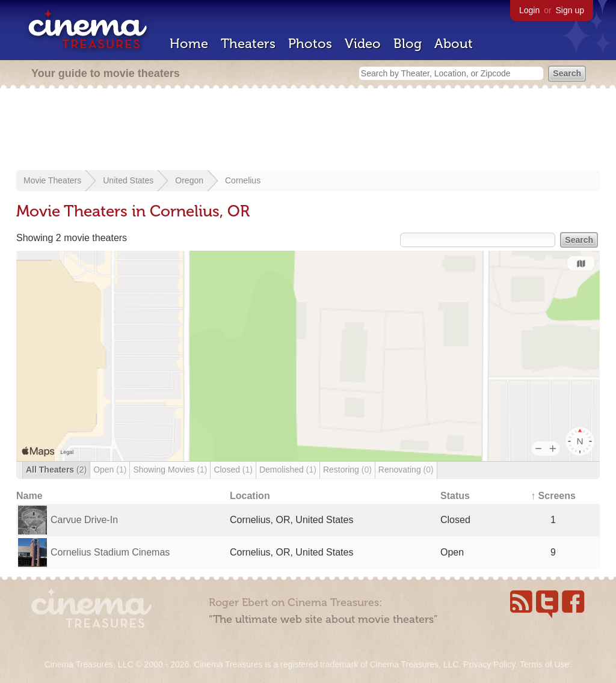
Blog (408, 44)
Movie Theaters (52, 180)
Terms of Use (544, 664)
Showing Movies (170, 470)
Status (455, 496)
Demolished (288, 470)
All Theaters (56, 470)
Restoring (347, 470)
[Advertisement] (308, 130)
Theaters (248, 44)
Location (250, 496)
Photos (310, 44)
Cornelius (243, 180)
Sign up (570, 10)
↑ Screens (553, 496)
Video (363, 44)
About (454, 44)
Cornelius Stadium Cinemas (110, 552)
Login (529, 10)
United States (128, 180)
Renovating (406, 470)
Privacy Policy (489, 664)
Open (110, 470)
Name (29, 496)
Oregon (189, 180)
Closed (233, 470)
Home (189, 44)
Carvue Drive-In (84, 520)
